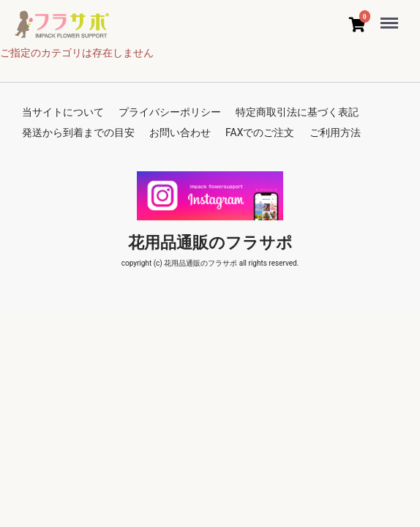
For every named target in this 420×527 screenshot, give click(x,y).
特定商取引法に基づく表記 (297, 112)
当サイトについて (63, 112)
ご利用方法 (335, 132)
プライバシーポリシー (170, 112)
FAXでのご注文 (260, 132)
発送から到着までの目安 (78, 132)
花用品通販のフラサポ (210, 243)
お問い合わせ (180, 132)
